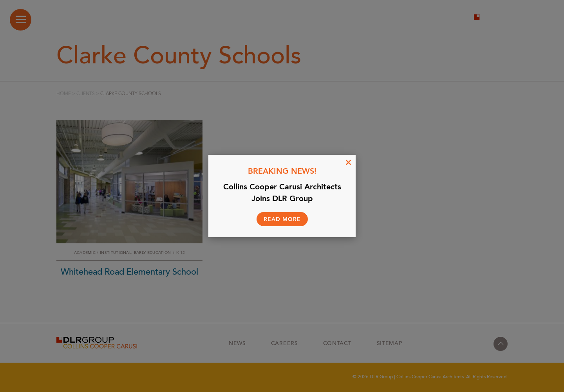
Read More (282, 219)
